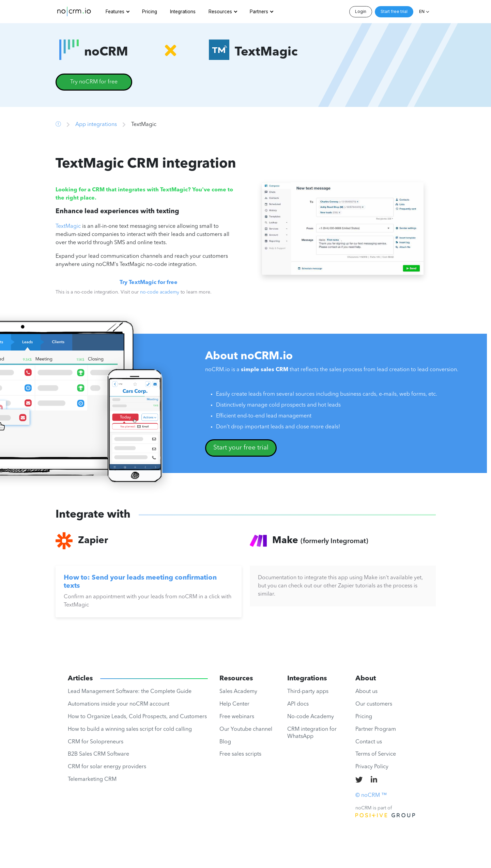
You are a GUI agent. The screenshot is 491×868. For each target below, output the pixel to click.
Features (115, 12)
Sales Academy (238, 692)
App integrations (96, 125)
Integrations (183, 12)
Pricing (150, 12)
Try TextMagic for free (149, 283)
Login (361, 11)
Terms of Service (376, 754)
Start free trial (394, 11)
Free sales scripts (240, 754)
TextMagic (68, 226)
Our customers (374, 704)
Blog (225, 742)
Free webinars (237, 717)
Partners (259, 12)
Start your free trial (241, 448)
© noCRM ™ (371, 795)
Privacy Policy (372, 767)
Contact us (369, 742)
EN (422, 11)
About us (366, 692)
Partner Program (376, 729)
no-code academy (160, 292)
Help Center (234, 704)
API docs (298, 704)
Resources (220, 12)
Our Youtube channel (246, 729)
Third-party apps (308, 692)
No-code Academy (311, 717)
